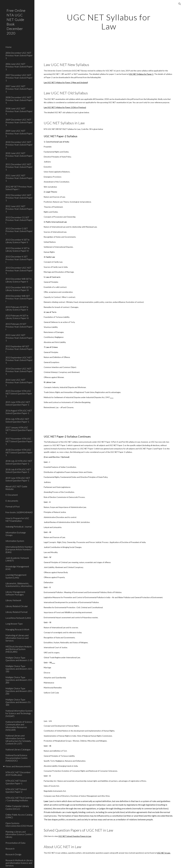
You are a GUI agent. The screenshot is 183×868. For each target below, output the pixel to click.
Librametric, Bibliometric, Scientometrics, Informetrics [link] (19, 585)
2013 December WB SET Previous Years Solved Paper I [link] (19, 298)
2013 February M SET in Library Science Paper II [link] (17, 308)
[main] (109, 22)
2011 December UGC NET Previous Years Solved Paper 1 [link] (19, 167)
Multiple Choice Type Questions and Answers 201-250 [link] (19, 691)
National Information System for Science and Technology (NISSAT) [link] (19, 713)
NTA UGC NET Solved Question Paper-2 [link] (16, 790)
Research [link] (10, 849)
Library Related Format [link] (17, 612)
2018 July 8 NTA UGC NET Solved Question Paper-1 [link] (18, 471)
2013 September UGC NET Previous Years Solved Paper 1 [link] (19, 360)
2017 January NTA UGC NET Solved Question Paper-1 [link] (19, 430)
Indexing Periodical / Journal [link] (19, 527)
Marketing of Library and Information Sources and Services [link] (17, 638)
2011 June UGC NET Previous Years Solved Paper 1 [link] (19, 178)
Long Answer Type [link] (14, 624)
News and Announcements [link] (18, 766)
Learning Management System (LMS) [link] (16, 576)
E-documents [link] (12, 501)
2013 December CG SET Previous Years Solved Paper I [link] (19, 220)
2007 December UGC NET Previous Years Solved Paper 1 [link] (19, 78)
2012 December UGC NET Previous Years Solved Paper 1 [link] (19, 198)
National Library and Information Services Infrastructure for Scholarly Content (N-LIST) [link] (18, 740)
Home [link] (9, 47)
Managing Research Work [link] (17, 629)
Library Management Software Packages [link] (15, 593)
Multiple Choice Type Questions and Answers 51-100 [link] (18, 702)
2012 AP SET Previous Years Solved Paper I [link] (19, 188)
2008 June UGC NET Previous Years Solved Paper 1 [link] (19, 111)
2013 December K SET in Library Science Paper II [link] (17, 241)
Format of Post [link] (13, 506)
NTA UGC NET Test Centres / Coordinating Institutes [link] (19, 799)
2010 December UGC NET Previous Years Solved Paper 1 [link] (19, 145)
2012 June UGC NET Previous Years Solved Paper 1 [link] (19, 209)
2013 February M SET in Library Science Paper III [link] (17, 317)
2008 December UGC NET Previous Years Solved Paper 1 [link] (19, 100)
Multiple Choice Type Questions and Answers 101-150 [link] (19, 669)
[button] (180, 4)
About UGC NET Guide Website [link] (16, 488)
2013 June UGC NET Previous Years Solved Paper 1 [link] (19, 338)
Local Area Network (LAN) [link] (18, 618)
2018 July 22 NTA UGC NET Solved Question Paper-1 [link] (19, 462)
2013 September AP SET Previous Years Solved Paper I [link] (19, 349)
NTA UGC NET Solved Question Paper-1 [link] (16, 782)
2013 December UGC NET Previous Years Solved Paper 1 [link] (19, 270)
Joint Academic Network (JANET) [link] (17, 559)
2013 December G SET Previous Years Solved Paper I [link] (19, 231)
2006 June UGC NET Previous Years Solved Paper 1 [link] (19, 67)
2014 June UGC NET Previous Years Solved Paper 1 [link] (19, 382)
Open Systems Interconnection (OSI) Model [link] (19, 824)
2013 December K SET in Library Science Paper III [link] (17, 249)
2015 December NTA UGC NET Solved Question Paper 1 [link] (19, 394)
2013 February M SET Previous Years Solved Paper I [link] (19, 327)
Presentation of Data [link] (15, 843)
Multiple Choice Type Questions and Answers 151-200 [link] (19, 680)
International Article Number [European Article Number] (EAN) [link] (19, 549)
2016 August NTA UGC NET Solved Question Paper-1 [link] (19, 412)
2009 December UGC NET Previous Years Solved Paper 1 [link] (19, 122)
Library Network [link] (13, 600)
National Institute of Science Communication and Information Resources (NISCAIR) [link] (19, 726)
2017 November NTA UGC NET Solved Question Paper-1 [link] (19, 441)
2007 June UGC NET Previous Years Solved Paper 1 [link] (19, 89)
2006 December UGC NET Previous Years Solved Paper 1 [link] (19, 55)
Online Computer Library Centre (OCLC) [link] (17, 807)
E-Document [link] (12, 495)
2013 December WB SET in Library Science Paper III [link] (19, 289)
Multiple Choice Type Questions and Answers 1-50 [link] (19, 659)
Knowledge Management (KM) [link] (17, 568)
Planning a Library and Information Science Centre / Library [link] (19, 834)
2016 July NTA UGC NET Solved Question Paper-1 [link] (17, 420)
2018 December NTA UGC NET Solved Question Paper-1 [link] (19, 452)
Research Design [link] (13, 854)
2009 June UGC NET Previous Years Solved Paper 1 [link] (19, 133)
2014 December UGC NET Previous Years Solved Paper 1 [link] (19, 371)
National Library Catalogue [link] (18, 749)
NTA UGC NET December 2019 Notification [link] (18, 774)
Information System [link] (15, 541)
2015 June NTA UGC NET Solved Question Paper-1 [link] (18, 403)
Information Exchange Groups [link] (16, 534)
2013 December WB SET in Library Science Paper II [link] (19, 280)
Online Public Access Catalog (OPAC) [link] (19, 816)
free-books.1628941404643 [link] (19, 512)
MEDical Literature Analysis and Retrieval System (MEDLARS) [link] (19, 649)
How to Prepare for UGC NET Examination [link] (17, 519)
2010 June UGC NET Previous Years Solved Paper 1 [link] (19, 156)
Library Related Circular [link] (17, 606)
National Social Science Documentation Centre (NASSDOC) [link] (17, 758)
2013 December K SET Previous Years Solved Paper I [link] (19, 259)
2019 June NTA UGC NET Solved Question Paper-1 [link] (18, 479)
